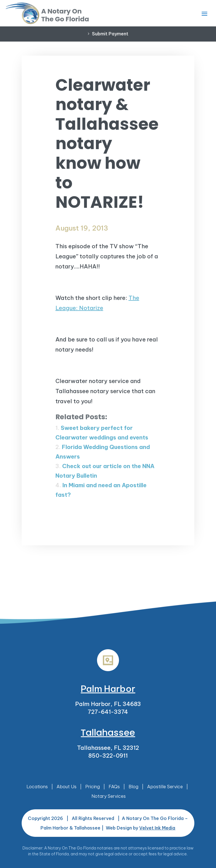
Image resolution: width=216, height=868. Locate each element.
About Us (67, 787)
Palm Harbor (108, 689)
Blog (133, 787)
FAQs (114, 787)
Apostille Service (165, 787)
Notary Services (109, 796)
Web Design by (140, 828)
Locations (37, 787)
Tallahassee (108, 733)
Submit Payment (110, 34)
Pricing (93, 787)
